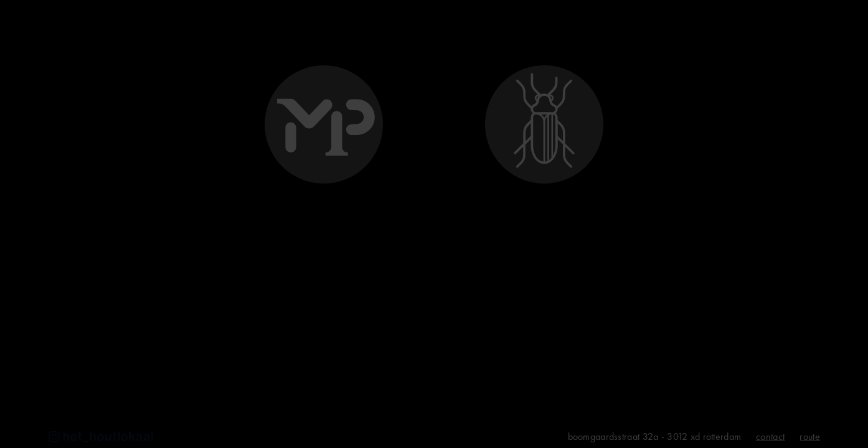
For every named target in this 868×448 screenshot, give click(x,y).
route (810, 437)
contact (770, 437)
